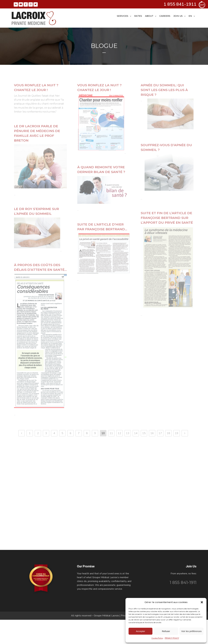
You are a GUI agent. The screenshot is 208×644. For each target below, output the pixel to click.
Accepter (140, 631)
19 (177, 562)
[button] (202, 602)
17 (160, 562)
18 (168, 562)
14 (136, 562)
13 (128, 562)
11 (111, 562)
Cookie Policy (157, 638)
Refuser (166, 631)
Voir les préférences (191, 631)
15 (144, 562)
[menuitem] (192, 16)
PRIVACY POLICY (172, 638)
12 (119, 562)
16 (152, 562)
